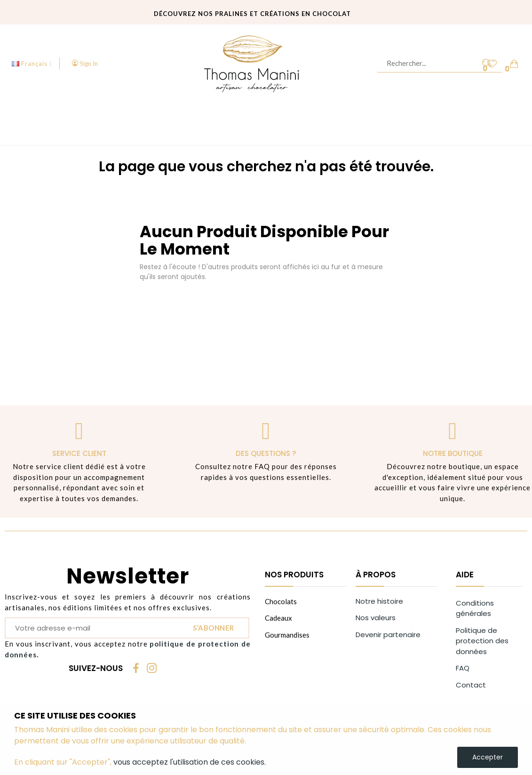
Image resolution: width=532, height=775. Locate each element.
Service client (79, 453)
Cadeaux (278, 618)
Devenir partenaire (388, 635)
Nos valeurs (376, 618)
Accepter (488, 757)
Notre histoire (379, 601)
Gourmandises (287, 635)
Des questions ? (266, 453)
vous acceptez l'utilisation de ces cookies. (190, 762)
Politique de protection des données (482, 641)
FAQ (463, 668)
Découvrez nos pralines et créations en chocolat (252, 13)
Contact (471, 685)
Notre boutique (453, 453)
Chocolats (281, 601)
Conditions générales (475, 608)
